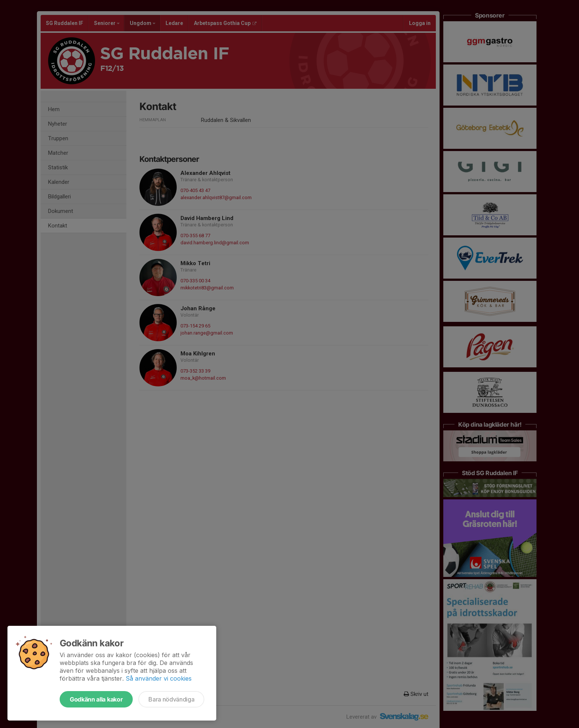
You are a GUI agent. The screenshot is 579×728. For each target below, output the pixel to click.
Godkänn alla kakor (96, 699)
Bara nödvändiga (171, 699)
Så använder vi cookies (159, 678)
